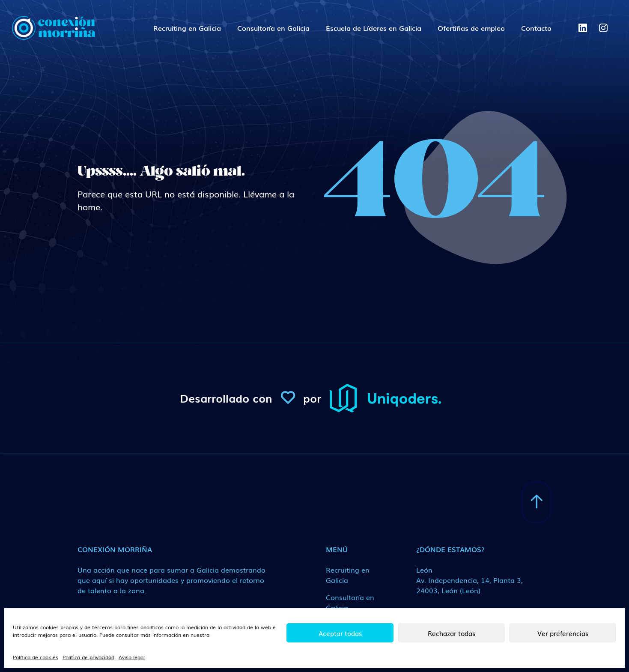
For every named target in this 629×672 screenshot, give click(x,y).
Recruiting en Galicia (187, 28)
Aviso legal (132, 657)
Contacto (536, 28)
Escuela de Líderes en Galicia (374, 28)
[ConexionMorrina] (53, 28)
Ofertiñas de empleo (471, 28)
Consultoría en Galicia (273, 28)
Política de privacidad (88, 657)
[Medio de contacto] (473, 580)
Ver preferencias (563, 633)
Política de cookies (36, 657)
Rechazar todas (452, 633)
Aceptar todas (340, 633)
